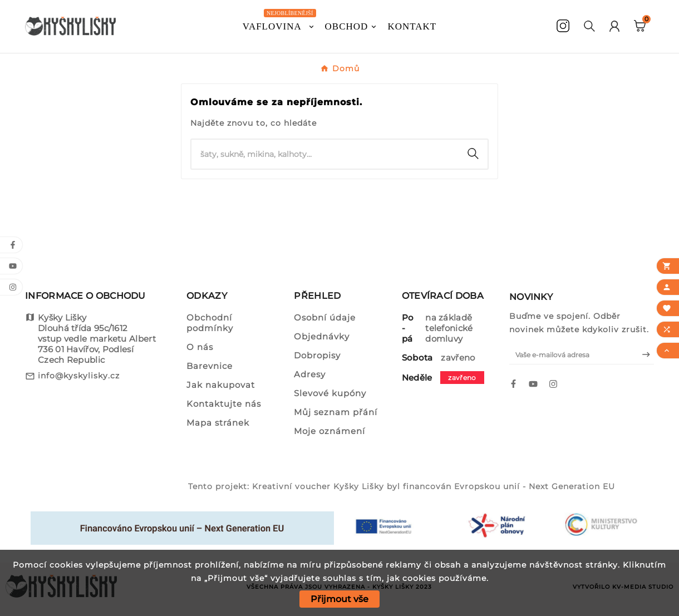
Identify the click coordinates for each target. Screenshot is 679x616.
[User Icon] (614, 26)
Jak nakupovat (221, 385)
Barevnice (210, 366)
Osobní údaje (325, 317)
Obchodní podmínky (210, 323)
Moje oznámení (329, 431)
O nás (200, 347)
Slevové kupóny (330, 393)
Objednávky (322, 336)
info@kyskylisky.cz (79, 376)
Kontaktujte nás (224, 404)
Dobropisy (317, 355)
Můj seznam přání (336, 412)
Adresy (310, 374)
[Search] (473, 154)
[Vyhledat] (325, 154)
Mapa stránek (218, 423)
